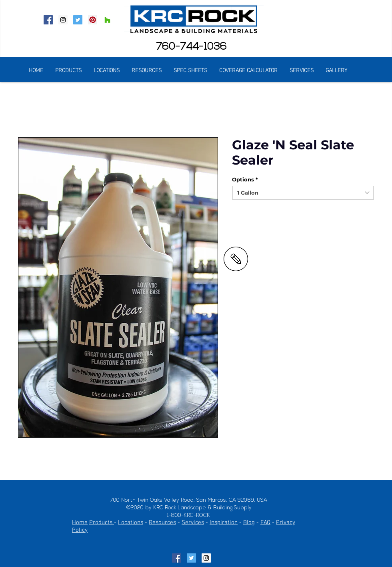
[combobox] (303, 193)
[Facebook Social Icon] (48, 20)
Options (245, 179)
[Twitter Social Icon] (78, 20)
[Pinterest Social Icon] (93, 20)
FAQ (265, 523)
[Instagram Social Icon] (63, 20)
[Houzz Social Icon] (107, 20)
